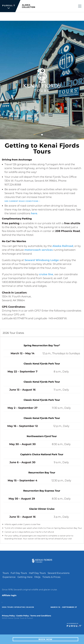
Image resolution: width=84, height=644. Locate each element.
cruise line (46, 274)
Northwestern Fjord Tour (42, 436)
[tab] (42, 333)
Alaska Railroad (63, 246)
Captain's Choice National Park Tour (42, 454)
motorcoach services (39, 250)
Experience (9, 577)
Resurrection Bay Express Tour (42, 491)
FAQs (37, 577)
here (34, 213)
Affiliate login (9, 595)
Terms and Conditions (41, 616)
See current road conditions (21, 201)
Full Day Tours (19, 573)
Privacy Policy (8, 616)
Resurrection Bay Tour (42, 473)
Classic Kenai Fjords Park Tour (42, 364)
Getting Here (25, 577)
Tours (6, 573)
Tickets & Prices (51, 577)
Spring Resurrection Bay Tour (41, 346)
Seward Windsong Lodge (42, 260)
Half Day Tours (37, 573)
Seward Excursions (59, 573)
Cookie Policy (23, 616)
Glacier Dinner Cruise (42, 509)
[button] (42, 333)
